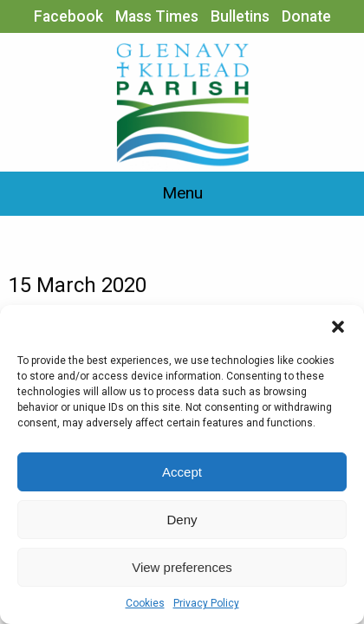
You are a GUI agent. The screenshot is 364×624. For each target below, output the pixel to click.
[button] (338, 327)
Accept (182, 472)
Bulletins (240, 16)
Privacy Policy (206, 603)
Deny (182, 520)
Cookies (145, 603)
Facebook (68, 16)
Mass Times (157, 16)
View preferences (182, 567)
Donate (306, 16)
